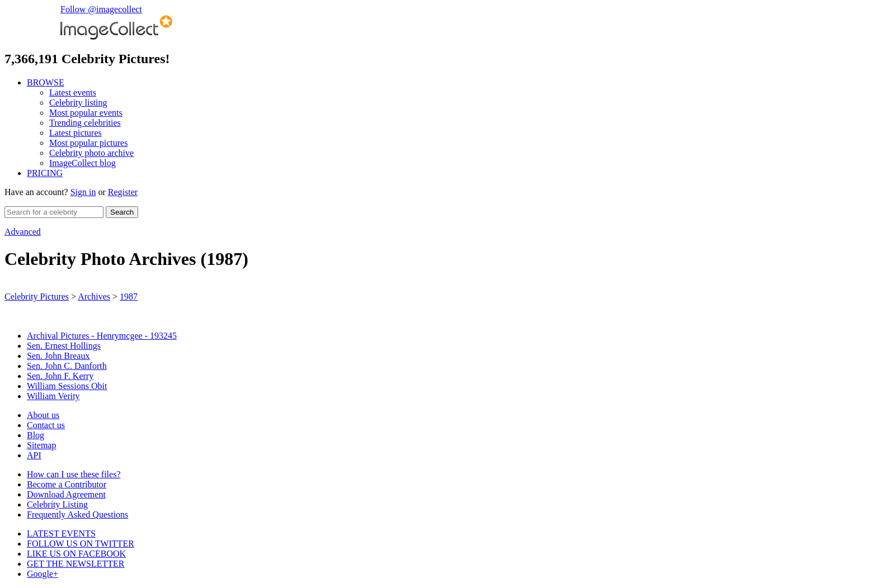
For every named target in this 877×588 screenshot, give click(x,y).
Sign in (83, 192)
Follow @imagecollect (101, 9)
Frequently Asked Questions (77, 514)
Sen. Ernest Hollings (64, 346)
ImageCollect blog (82, 163)
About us (43, 415)
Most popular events (86, 113)
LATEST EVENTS (61, 534)
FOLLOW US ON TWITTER (81, 544)
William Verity (53, 396)
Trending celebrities (85, 123)
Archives (94, 297)
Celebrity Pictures (37, 297)
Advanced (23, 232)
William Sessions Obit (67, 386)
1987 (129, 297)
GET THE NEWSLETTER (76, 564)
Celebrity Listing (57, 504)
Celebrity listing (78, 103)
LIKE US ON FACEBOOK (76, 554)
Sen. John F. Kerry (60, 376)
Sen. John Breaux (58, 356)
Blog (36, 435)
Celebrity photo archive (91, 153)
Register (123, 192)
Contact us (46, 425)
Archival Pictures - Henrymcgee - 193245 (102, 336)
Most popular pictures (88, 143)
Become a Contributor (67, 484)
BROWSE (46, 82)
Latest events (73, 93)
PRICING (45, 173)
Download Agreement (66, 494)
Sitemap (41, 445)
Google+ (43, 574)
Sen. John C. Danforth (67, 366)
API (34, 455)
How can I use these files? (74, 474)
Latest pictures (76, 133)
